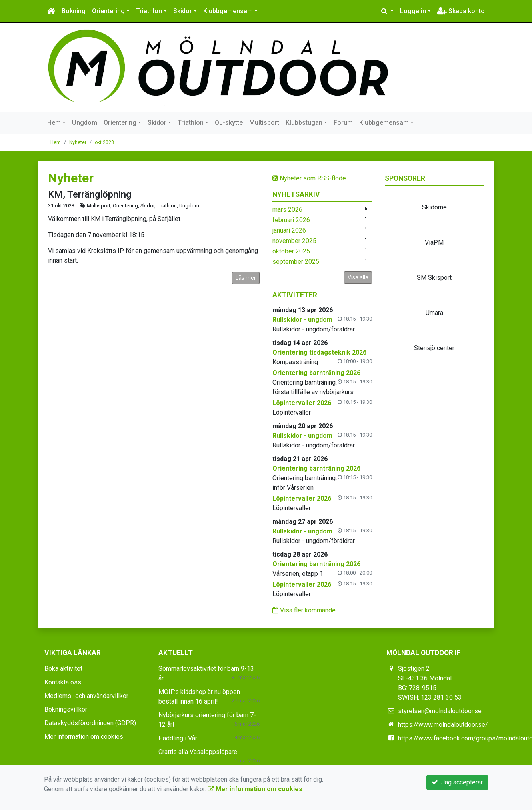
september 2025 (296, 262)
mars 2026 (287, 210)
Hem (54, 123)
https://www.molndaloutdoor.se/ (443, 725)
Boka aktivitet (63, 669)
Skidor (183, 11)
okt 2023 (104, 142)
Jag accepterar (457, 782)
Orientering (108, 11)
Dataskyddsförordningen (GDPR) (90, 723)
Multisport (264, 123)
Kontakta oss (63, 682)
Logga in (413, 11)
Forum (343, 123)
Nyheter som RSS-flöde (309, 178)
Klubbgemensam (228, 11)
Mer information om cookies (84, 737)
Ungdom (85, 123)
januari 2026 (289, 230)
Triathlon (149, 11)
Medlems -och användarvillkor (86, 696)
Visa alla (358, 277)
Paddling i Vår (178, 738)
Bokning (74, 11)
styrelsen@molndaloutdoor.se (440, 711)
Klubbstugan (304, 123)
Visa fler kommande (304, 610)
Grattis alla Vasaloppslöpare (198, 752)
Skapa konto (461, 11)
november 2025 (294, 241)
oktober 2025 (291, 251)
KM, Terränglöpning (90, 194)
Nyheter (78, 142)
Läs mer (246, 278)
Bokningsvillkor (66, 709)
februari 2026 (291, 220)
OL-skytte (229, 123)
